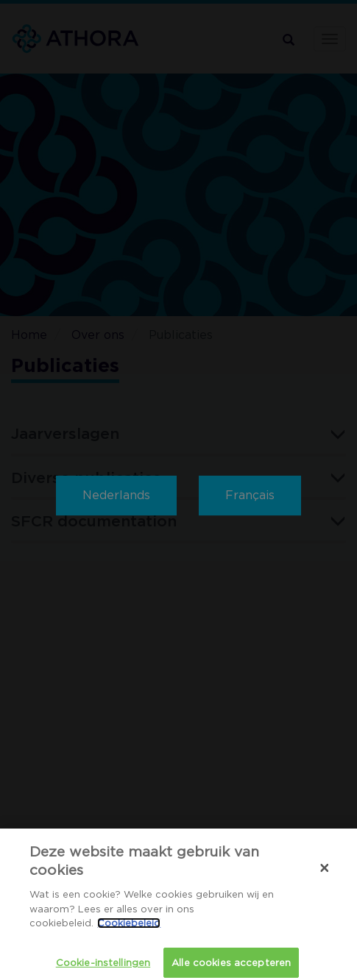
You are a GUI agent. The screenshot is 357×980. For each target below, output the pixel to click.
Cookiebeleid (129, 928)
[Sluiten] (325, 873)
